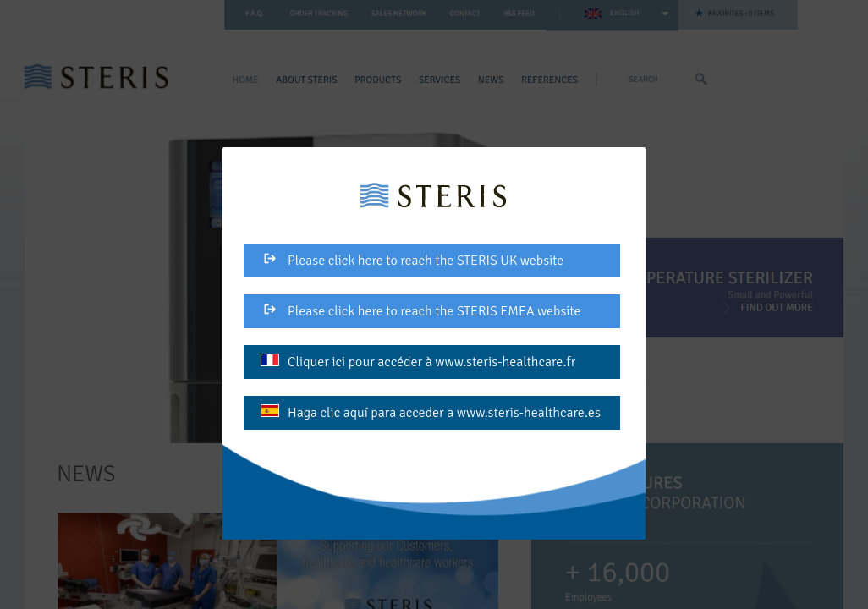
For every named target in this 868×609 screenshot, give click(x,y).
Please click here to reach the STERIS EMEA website (421, 311)
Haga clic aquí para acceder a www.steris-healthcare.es (431, 413)
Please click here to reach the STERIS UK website (412, 261)
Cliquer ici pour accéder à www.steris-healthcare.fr (418, 362)
